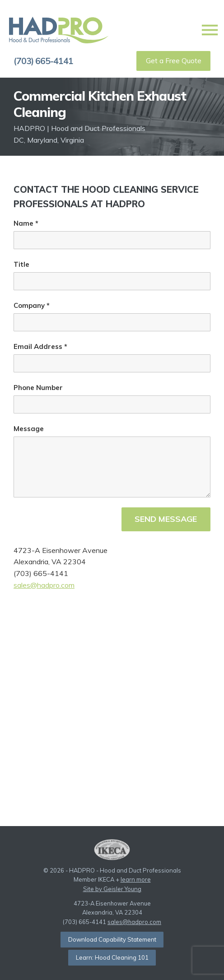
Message (29, 429)
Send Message (166, 519)
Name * (26, 223)
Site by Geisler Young (112, 889)
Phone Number (38, 388)
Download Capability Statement (112, 939)
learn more (136, 879)
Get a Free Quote (174, 60)
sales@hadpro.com (44, 585)
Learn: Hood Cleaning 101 (112, 957)
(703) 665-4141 (43, 61)
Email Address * (40, 346)
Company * (32, 305)
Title (21, 264)
